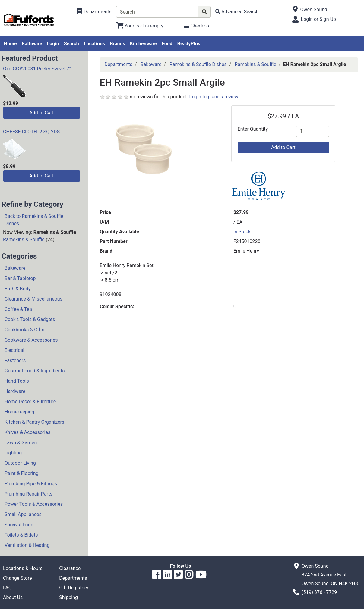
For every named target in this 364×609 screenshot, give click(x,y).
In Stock (242, 232)
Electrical (14, 350)
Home (10, 44)
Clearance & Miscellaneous (33, 299)
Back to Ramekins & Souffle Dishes (34, 220)
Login (53, 44)
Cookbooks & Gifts (24, 330)
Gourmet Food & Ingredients (35, 371)
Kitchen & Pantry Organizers (34, 422)
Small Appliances (23, 514)
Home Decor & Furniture (30, 402)
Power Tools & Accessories (34, 504)
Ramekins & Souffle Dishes (198, 64)
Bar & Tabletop (20, 278)
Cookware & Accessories (31, 340)
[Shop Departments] (94, 12)
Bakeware (15, 268)
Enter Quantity (253, 129)
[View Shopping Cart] (140, 26)
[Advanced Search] (237, 12)
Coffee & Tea (18, 309)
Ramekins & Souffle (24, 239)
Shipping (68, 597)
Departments (119, 64)
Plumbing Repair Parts (28, 494)
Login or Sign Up (318, 19)
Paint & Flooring (22, 473)
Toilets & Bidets (21, 535)
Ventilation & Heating (27, 545)
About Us (13, 597)
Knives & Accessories (27, 432)
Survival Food (19, 525)
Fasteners (15, 360)
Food (167, 44)
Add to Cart (41, 113)
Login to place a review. (214, 97)
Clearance (70, 568)
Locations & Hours (23, 568)
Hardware (15, 391)
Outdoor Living (20, 463)
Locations (94, 44)
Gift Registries (74, 588)
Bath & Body (17, 289)
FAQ (7, 588)
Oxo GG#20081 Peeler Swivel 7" (37, 69)
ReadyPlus (189, 44)
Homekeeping (19, 412)
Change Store (17, 578)
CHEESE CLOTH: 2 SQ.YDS (31, 132)
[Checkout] (197, 26)
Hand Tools (17, 381)
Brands (117, 44)
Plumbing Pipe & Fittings (31, 484)
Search (71, 44)
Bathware (32, 44)
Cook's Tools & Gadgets (30, 319)
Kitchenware (143, 44)
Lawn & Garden (21, 443)
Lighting (13, 453)
